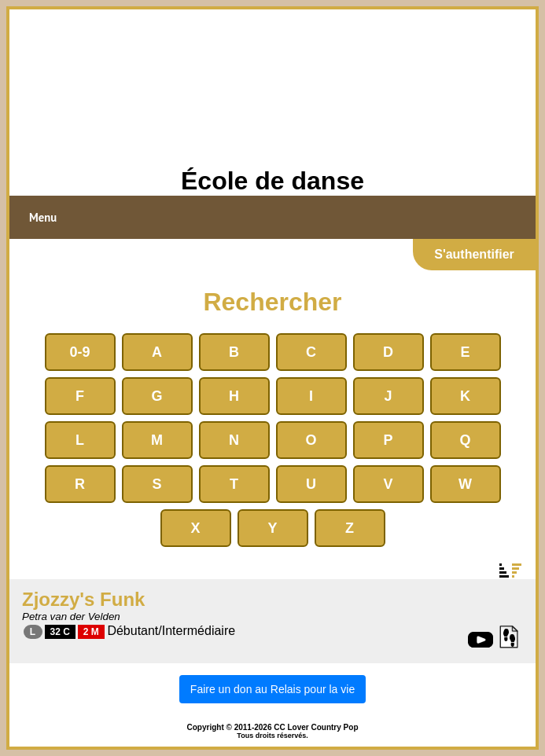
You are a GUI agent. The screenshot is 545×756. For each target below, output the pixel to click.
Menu (43, 217)
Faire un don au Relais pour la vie (272, 689)
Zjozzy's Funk (83, 599)
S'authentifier (474, 254)
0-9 (79, 352)
